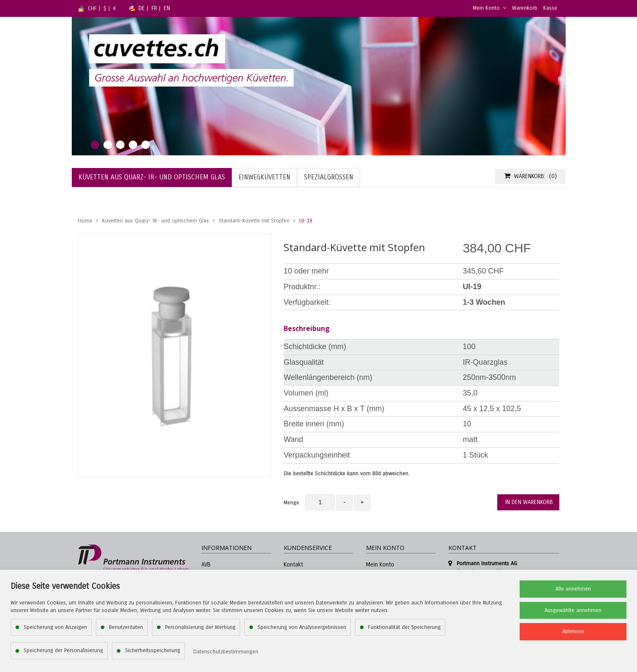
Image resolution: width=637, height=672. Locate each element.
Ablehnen (573, 631)
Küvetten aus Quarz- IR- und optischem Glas (156, 221)
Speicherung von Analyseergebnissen (302, 627)
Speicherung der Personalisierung (63, 650)
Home (85, 221)
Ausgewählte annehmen (573, 610)
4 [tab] (133, 145)
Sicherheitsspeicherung (153, 650)
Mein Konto (489, 8)
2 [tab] (108, 145)
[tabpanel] (319, 86)
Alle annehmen (573, 589)
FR (154, 8)
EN (167, 8)
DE (142, 8)
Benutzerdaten (126, 627)
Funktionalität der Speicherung (404, 627)
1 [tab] (95, 145)
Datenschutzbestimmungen (226, 652)
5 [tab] (146, 145)
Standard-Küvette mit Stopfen (254, 221)
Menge (291, 503)
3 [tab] (120, 145)
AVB (206, 565)
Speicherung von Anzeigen (55, 627)
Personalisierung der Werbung (200, 627)
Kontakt (293, 565)
